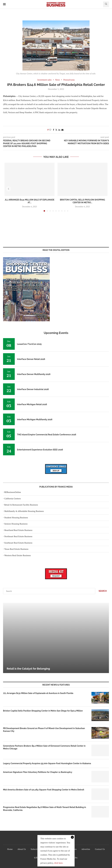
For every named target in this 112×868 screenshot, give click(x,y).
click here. (59, 863)
